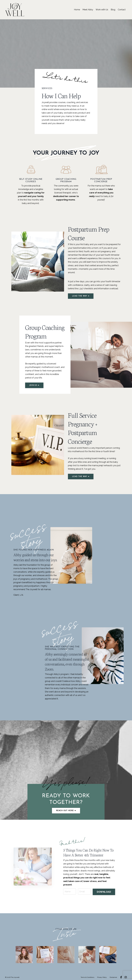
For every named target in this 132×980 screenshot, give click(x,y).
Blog (113, 10)
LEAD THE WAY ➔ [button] (81, 296)
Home (77, 10)
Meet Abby (88, 10)
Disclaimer (113, 974)
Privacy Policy (102, 974)
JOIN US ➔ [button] (34, 385)
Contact (122, 10)
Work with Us (102, 10)
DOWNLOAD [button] (104, 889)
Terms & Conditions (87, 974)
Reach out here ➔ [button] (66, 811)
